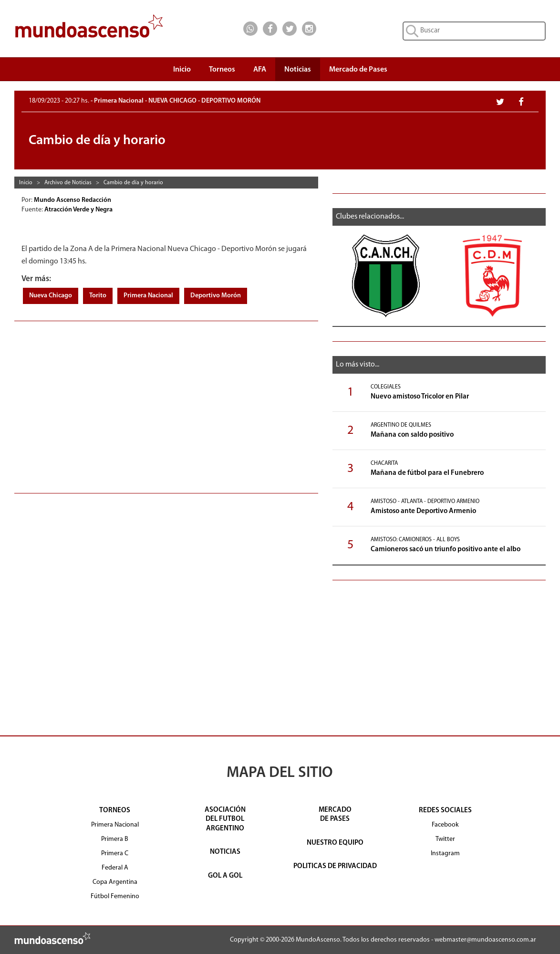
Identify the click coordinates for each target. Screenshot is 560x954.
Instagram (445, 854)
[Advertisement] (166, 402)
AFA (260, 70)
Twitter (445, 839)
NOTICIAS (225, 852)
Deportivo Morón (216, 296)
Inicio (182, 70)
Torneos (222, 72)
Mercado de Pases (358, 70)
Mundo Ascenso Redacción (73, 200)
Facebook (445, 825)
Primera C (115, 854)
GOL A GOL (225, 876)
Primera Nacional (148, 296)
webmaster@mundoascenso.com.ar (485, 940)
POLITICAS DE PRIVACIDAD (335, 866)
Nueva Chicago (51, 296)
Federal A (115, 868)
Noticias (298, 70)
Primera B (115, 839)
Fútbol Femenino (115, 896)
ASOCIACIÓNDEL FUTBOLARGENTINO (225, 819)
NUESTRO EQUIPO (335, 843)
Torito (98, 296)
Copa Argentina (115, 882)
